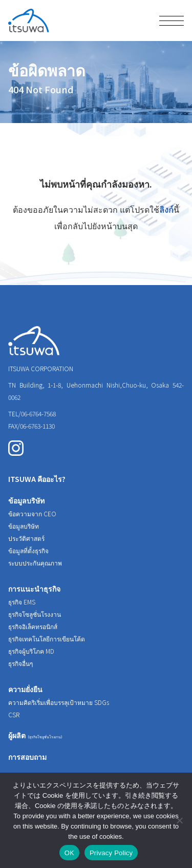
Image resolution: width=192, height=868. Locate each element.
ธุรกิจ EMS (22, 602)
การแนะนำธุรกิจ (34, 589)
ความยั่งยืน (25, 689)
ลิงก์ (166, 209)
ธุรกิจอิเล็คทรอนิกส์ (33, 626)
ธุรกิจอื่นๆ (20, 663)
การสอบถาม (27, 757)
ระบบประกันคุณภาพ (35, 563)
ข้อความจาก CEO (32, 513)
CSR (14, 714)
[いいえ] (179, 820)
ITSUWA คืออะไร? (37, 479)
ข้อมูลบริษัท (26, 500)
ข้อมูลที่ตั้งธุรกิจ (28, 550)
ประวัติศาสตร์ (26, 538)
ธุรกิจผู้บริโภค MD (31, 651)
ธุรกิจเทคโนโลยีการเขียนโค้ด (47, 639)
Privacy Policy (111, 853)
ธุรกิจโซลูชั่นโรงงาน (35, 614)
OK (69, 853)
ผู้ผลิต (36, 735)
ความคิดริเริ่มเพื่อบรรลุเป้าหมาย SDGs (59, 702)
